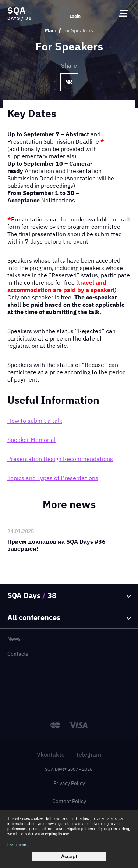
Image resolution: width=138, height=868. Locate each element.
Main (51, 30)
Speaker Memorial (31, 440)
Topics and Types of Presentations (53, 478)
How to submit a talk (35, 421)
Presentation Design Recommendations (60, 459)
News (14, 639)
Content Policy (69, 801)
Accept (69, 856)
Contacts (18, 654)
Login (75, 16)
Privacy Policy (69, 783)
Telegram (89, 754)
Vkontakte (51, 754)
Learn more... (18, 845)
